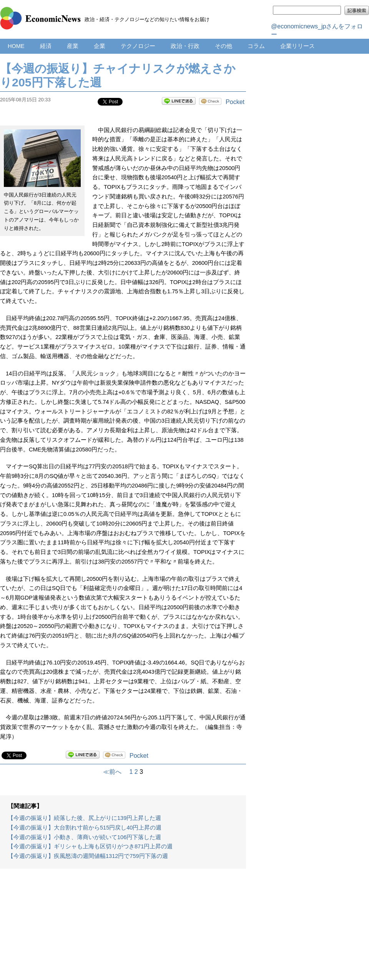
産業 (73, 46)
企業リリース (298, 46)
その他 (224, 46)
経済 (46, 46)
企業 (100, 46)
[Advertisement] (123, 928)
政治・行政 (185, 46)
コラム (256, 46)
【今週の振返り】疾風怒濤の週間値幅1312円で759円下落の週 (88, 856)
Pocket (235, 102)
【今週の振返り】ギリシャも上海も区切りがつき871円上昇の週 (90, 846)
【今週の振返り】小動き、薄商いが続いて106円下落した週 (84, 837)
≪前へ (115, 772)
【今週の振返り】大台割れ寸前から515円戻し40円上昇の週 (85, 828)
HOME (16, 46)
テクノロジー (138, 46)
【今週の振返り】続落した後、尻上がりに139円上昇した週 (84, 818)
